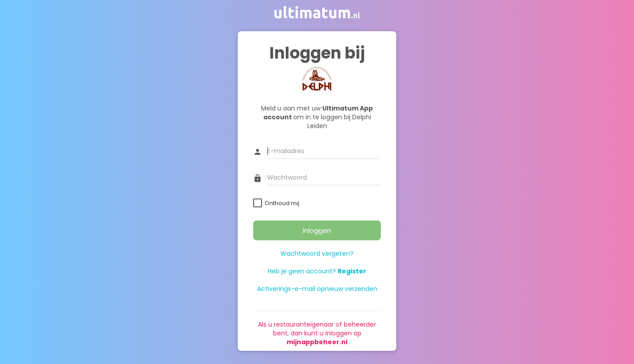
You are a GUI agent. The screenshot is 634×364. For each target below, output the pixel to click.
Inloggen (317, 230)
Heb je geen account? (317, 271)
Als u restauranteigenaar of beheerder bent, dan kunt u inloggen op (317, 333)
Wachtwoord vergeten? (317, 254)
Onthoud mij (282, 203)
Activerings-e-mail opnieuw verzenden (317, 289)
